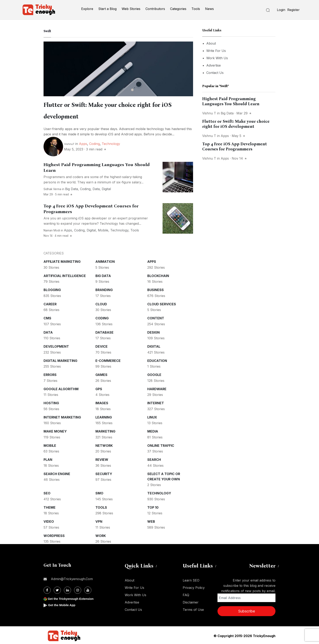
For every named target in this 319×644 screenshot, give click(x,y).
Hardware (157, 388)
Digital (106, 188)
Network (104, 444)
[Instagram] (78, 589)
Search (154, 458)
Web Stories (131, 9)
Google (154, 373)
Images (102, 402)
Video (49, 520)
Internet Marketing (62, 416)
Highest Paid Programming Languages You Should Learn (231, 101)
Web (151, 520)
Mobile (103, 229)
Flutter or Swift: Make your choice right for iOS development (236, 124)
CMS (47, 317)
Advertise (214, 65)
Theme (50, 506)
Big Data (72, 188)
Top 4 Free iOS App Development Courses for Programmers (235, 146)
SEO (47, 492)
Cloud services (162, 303)
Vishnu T (209, 113)
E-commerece (108, 359)
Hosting (51, 402)
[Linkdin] (67, 589)
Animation (105, 260)
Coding (94, 142)
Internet (156, 402)
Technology (111, 142)
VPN (99, 520)
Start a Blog (107, 9)
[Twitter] (57, 589)
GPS (99, 388)
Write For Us (216, 51)
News (209, 9)
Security (104, 473)
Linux (152, 416)
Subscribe (247, 610)
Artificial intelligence (65, 275)
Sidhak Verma (52, 188)
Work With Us (217, 58)
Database (104, 331)
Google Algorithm (61, 388)
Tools (196, 9)
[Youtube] (88, 589)
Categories (178, 9)
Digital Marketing (60, 359)
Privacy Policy (194, 586)
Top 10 (153, 506)
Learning (104, 416)
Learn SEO (191, 579)
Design (153, 331)
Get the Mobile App (63, 604)
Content (156, 317)
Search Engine (57, 473)
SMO (99, 492)
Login (281, 10)
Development (56, 345)
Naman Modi (52, 229)
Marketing (105, 430)
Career (50, 303)
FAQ (186, 594)
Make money (55, 430)
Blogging (52, 289)
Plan (48, 458)
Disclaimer (191, 601)
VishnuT (69, 143)
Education (157, 359)
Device (102, 345)
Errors (50, 373)
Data (96, 188)
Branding (104, 289)
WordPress (54, 534)
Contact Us (215, 73)
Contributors (155, 9)
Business (156, 289)
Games (101, 373)
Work (101, 534)
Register (293, 10)
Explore (87, 9)
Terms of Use (193, 608)
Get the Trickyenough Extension (73, 597)
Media (153, 430)
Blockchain (158, 275)
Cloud (101, 303)
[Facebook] (47, 589)
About (211, 43)
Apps (83, 142)
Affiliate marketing (62, 260)
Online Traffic (161, 444)
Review (102, 458)
